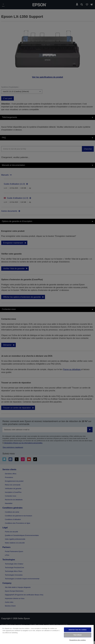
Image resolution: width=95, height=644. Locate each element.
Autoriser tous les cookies (78, 630)
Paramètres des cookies (78, 640)
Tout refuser (78, 635)
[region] (47, 634)
